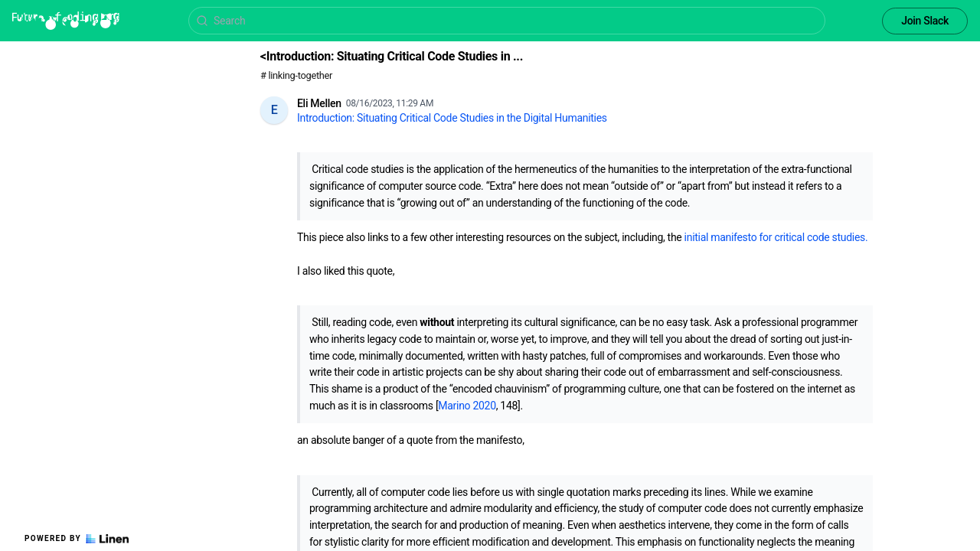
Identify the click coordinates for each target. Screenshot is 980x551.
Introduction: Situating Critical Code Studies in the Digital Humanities (452, 118)
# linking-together (296, 75)
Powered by (77, 539)
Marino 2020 (467, 406)
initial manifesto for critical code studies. (776, 237)
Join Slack (925, 21)
